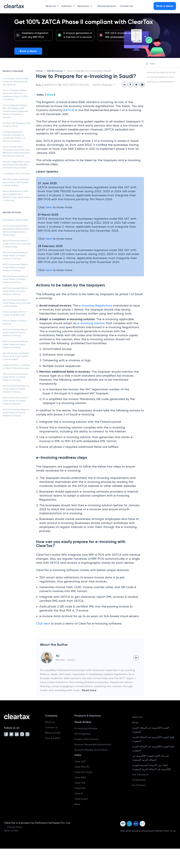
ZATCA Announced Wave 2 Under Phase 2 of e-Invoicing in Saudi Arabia (16, 244)
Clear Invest (81, 799)
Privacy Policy (15, 827)
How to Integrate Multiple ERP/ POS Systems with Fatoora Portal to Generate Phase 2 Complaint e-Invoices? (15, 111)
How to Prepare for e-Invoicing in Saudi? (89, 71)
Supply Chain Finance (86, 739)
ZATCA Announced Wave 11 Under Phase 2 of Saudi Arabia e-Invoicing (15, 401)
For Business (139, 780)
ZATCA (69, 110)
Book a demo (28, 51)
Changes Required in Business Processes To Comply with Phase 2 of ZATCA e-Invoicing (14, 136)
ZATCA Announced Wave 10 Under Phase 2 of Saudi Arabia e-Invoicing (16, 389)
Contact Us (126, 6)
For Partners (139, 785)
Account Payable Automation (91, 750)
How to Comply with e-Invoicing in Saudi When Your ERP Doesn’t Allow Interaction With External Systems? (16, 151)
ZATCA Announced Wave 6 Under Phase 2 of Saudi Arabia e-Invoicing (15, 291)
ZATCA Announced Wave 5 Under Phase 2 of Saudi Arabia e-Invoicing (15, 279)
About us (50, 722)
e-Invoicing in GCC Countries (16, 174)
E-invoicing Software (86, 728)
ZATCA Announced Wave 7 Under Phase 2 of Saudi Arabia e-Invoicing (15, 333)
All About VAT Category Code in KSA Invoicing (17, 125)
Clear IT (79, 794)
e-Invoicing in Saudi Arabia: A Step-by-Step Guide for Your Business (16, 82)
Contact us (51, 727)
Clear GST (80, 761)
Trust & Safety (53, 738)
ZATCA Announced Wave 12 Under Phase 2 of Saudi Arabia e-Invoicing (16, 413)
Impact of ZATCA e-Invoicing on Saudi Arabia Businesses (16, 367)
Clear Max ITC (82, 767)
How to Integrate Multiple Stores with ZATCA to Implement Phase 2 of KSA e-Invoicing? (15, 95)
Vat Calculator (140, 774)
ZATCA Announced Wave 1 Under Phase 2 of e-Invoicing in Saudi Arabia (16, 303)
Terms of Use (11, 831)
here (49, 207)
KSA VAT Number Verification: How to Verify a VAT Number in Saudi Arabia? (16, 182)
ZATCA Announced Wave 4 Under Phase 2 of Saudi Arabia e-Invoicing (15, 267)
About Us (53, 6)
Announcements (107, 6)
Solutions (69, 6)
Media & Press (53, 733)
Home (39, 71)
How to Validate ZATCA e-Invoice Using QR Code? (15, 313)
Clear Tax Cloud (83, 772)
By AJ (39, 85)
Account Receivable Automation (93, 744)
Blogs (135, 722)
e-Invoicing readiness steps (160, 77)
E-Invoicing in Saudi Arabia (15, 220)
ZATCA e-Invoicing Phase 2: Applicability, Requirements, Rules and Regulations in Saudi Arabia (16, 230)
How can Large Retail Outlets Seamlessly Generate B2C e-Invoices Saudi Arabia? (16, 165)
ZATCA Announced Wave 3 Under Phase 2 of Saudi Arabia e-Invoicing (15, 256)
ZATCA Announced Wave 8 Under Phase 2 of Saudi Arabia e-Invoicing (15, 344)
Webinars (138, 717)
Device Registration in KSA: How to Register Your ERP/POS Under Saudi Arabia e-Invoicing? (16, 196)
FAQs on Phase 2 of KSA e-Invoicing (15, 322)
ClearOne (80, 788)
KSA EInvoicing (55, 71)
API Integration (83, 734)
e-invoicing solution (91, 323)
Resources (85, 6)
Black (77, 804)
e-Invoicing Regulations (96, 305)
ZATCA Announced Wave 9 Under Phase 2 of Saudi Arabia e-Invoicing (15, 377)
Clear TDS (80, 783)
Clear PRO (80, 777)
